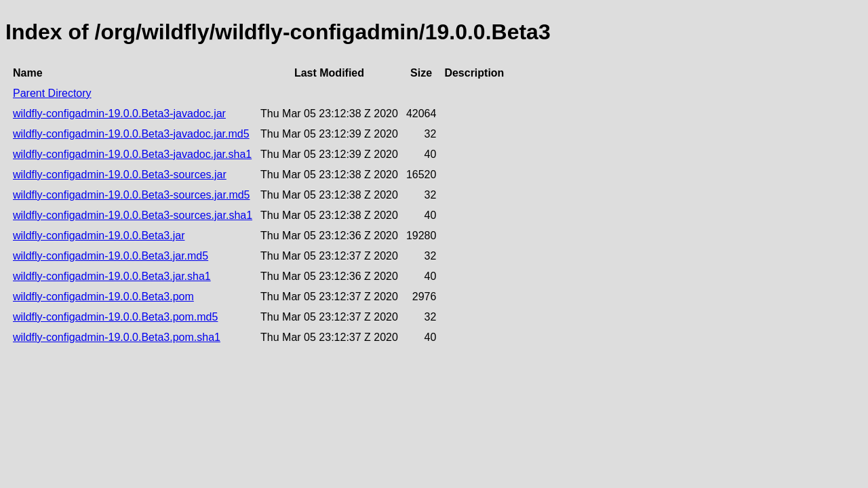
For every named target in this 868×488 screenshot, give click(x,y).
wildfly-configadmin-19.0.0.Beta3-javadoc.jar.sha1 (132, 154)
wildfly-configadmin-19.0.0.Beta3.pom (103, 297)
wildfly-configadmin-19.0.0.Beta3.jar (99, 236)
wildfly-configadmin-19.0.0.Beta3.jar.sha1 (112, 276)
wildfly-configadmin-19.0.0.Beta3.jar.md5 (111, 256)
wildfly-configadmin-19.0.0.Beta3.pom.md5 (115, 317)
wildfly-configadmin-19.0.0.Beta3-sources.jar (120, 175)
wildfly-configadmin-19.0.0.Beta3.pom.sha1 (117, 337)
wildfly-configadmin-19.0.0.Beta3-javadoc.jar (119, 114)
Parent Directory (52, 93)
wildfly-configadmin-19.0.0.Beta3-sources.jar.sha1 (133, 215)
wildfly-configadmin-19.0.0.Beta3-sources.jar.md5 (132, 195)
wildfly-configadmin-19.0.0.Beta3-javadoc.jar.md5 (131, 134)
